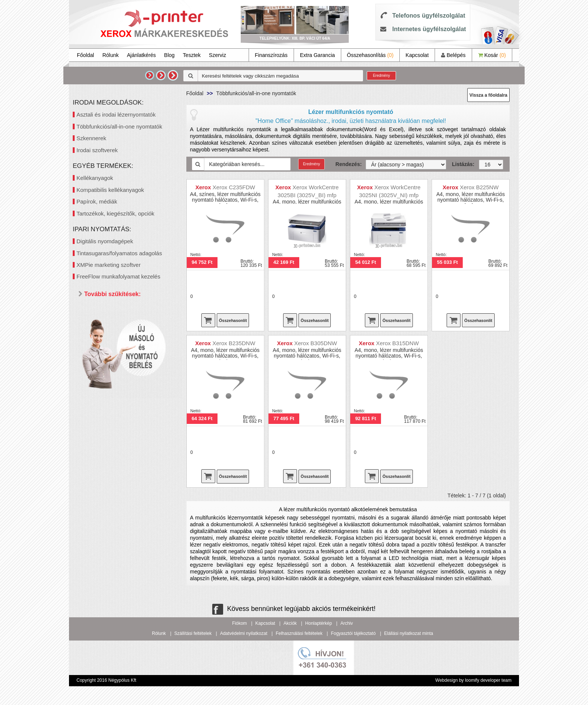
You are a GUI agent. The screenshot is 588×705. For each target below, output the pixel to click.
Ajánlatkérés (142, 55)
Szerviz (217, 55)
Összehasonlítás (370, 55)
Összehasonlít (233, 320)
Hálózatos (109, 347)
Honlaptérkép (319, 623)
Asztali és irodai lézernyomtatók (116, 115)
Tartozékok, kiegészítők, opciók (115, 213)
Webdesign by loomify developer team (473, 680)
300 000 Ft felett (116, 442)
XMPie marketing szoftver (109, 265)
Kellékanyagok (95, 178)
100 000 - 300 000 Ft (121, 433)
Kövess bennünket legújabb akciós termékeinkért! (294, 609)
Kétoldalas (109, 337)
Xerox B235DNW (234, 343)
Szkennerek (91, 138)
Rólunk (111, 55)
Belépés (453, 55)
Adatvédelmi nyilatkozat (244, 633)
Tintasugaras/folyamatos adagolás (119, 253)
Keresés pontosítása (130, 458)
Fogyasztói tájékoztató (353, 633)
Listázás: (460, 164)
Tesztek (192, 55)
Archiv (347, 623)
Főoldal (85, 55)
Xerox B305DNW (316, 343)
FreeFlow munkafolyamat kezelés (118, 276)
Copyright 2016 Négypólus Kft (106, 680)
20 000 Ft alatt (114, 395)
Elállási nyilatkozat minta (409, 633)
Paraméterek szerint (110, 312)
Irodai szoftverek (97, 150)
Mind (103, 328)
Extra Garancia (317, 55)
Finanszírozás (271, 55)
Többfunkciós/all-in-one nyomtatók (119, 126)
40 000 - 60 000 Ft (118, 414)
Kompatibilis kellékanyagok (110, 190)
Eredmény (381, 76)
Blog (169, 55)
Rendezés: (349, 164)
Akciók (290, 623)
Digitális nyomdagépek (105, 241)
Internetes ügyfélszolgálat (429, 29)
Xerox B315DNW (397, 343)
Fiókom (239, 623)
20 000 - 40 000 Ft (118, 405)
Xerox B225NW (479, 187)
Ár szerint (95, 370)
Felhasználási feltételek (299, 633)
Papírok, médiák (97, 201)
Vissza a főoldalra (488, 95)
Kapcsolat (417, 55)
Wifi (101, 356)
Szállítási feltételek (193, 633)
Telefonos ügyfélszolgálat (429, 16)
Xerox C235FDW (234, 187)
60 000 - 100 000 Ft (120, 423)
